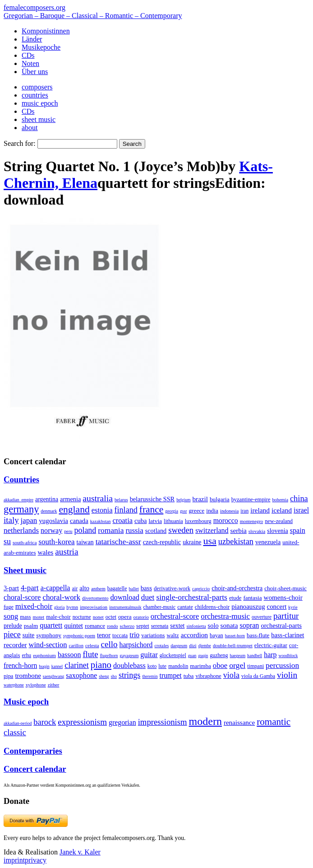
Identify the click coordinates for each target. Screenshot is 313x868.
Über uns (35, 72)
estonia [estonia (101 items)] (102, 510)
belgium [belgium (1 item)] (183, 500)
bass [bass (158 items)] (146, 588)
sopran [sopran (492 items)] (249, 625)
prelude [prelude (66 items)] (13, 626)
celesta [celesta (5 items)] (92, 645)
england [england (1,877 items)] (74, 509)
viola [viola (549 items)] (231, 675)
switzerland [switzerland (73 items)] (212, 530)
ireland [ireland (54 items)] (260, 510)
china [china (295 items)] (299, 499)
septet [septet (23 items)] (143, 626)
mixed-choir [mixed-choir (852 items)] (34, 606)
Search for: (20, 143)
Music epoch (26, 702)
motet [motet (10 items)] (39, 617)
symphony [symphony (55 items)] (49, 635)
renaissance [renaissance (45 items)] (239, 723)
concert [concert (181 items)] (277, 607)
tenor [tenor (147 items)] (104, 635)
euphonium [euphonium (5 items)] (44, 655)
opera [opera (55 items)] (125, 617)
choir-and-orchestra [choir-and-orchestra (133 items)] (237, 588)
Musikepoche (41, 47)
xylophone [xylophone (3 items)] (36, 685)
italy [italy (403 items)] (11, 520)
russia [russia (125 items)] (134, 530)
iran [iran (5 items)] (244, 511)
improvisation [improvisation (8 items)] (94, 607)
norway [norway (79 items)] (51, 530)
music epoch (40, 103)
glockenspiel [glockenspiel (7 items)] (173, 656)
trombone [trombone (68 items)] (28, 676)
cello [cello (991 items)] (109, 644)
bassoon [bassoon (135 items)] (69, 655)
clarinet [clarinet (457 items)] (77, 665)
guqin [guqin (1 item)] (203, 656)
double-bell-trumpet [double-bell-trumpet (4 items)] (233, 645)
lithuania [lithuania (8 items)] (173, 521)
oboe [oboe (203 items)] (220, 665)
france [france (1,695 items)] (152, 509)
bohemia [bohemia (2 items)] (280, 500)
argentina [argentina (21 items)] (47, 499)
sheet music (39, 119)
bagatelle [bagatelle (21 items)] (117, 588)
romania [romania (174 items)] (111, 530)
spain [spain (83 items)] (298, 530)
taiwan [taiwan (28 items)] (85, 542)
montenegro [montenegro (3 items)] (252, 521)
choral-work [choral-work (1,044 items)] (61, 597)
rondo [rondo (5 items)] (112, 626)
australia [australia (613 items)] (98, 498)
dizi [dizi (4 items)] (193, 645)
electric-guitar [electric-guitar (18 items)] (271, 645)
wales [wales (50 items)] (46, 552)
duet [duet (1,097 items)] (148, 597)
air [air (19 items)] (75, 588)
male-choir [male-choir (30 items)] (58, 617)
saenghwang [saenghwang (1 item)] (53, 676)
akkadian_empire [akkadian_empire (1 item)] (18, 500)
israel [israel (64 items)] (301, 510)
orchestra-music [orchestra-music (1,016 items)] (225, 616)
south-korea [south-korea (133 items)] (57, 542)
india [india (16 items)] (212, 511)
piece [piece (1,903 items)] (12, 635)
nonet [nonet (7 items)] (98, 617)
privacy (36, 860)
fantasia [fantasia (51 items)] (252, 598)
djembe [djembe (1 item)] (205, 646)
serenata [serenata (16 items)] (160, 626)
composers (37, 87)
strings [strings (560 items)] (129, 675)
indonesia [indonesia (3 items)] (229, 511)
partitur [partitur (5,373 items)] (286, 616)
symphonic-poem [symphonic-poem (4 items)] (79, 636)
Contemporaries (33, 751)
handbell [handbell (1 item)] (255, 656)
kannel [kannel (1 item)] (57, 666)
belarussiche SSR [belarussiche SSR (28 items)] (152, 499)
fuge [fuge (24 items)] (9, 607)
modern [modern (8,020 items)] (205, 721)
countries (35, 95)
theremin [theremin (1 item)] (150, 676)
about (30, 128)
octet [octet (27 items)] (111, 617)
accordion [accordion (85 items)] (194, 635)
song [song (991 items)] (11, 616)
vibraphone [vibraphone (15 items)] (208, 676)
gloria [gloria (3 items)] (59, 607)
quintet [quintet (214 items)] (74, 625)
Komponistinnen (46, 31)
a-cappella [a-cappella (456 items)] (55, 588)
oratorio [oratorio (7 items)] (141, 617)
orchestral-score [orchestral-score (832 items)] (175, 616)
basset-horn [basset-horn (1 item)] (235, 636)
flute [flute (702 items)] (90, 654)
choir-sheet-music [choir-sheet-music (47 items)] (285, 588)
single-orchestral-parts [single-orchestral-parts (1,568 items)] (192, 597)
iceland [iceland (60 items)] (282, 510)
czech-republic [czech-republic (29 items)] (162, 542)
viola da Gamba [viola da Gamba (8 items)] (258, 676)
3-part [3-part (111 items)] (11, 588)
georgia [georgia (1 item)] (172, 511)
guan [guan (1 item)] (192, 656)
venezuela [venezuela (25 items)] (268, 542)
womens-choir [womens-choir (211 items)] (283, 597)
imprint (14, 860)
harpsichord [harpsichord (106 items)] (136, 645)
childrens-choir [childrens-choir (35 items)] (212, 607)
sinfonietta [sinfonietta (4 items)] (196, 626)
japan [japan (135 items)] (29, 520)
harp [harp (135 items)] (270, 655)
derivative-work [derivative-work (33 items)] (172, 588)
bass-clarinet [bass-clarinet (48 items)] (288, 635)
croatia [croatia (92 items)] (123, 520)
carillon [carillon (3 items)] (76, 646)
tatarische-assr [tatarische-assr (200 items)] (118, 541)
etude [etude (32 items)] (235, 598)
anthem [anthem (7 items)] (98, 588)
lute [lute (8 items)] (162, 666)
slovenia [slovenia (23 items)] (278, 531)
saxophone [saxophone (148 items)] (81, 675)
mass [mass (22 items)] (25, 617)
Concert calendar (35, 769)
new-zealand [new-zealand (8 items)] (279, 521)
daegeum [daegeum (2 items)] (179, 646)
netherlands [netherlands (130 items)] (21, 530)
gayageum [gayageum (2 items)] (129, 656)
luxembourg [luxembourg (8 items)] (198, 521)
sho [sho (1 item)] (114, 676)
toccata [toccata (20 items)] (120, 635)
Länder (32, 39)
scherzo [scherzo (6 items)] (127, 626)
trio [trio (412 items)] (134, 635)
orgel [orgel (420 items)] (237, 665)
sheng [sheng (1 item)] (104, 676)
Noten (30, 63)
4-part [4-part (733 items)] (30, 588)
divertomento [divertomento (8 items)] (95, 598)
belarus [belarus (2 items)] (121, 500)
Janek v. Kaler (80, 852)
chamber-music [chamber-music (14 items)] (160, 607)
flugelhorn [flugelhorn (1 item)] (109, 656)
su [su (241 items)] (7, 541)
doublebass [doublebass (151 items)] (129, 665)
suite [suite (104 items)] (29, 635)
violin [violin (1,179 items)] (287, 675)
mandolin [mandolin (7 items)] (178, 666)
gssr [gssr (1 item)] (183, 511)
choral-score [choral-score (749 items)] (22, 597)
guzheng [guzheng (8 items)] (219, 655)
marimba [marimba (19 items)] (200, 666)
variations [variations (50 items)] (153, 635)
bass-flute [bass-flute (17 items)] (258, 635)
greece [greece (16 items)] (196, 511)
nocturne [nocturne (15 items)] (82, 617)
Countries (21, 479)
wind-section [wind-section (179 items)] (48, 645)
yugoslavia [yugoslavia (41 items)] (53, 521)
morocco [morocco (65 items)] (226, 520)
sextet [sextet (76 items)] (177, 626)
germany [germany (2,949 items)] (21, 509)
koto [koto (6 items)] (152, 666)
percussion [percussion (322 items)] (282, 665)
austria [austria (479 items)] (67, 552)
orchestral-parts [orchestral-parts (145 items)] (281, 625)
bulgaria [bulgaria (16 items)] (220, 499)
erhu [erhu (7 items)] (26, 656)
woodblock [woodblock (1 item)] (288, 656)
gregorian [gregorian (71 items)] (122, 722)
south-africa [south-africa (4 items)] (25, 542)
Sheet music (25, 570)
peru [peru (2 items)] (68, 531)
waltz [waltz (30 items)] (173, 635)
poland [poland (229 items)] (85, 530)
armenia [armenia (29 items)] (70, 499)
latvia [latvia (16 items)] (155, 521)
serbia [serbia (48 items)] (239, 530)
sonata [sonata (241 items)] (229, 625)
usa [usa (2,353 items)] (209, 541)
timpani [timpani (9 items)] (255, 666)
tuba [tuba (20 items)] (189, 676)
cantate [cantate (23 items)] (185, 607)
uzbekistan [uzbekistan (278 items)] (236, 541)
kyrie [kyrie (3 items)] (293, 607)
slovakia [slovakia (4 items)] (257, 531)
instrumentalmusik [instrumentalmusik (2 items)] (125, 607)
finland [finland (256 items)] (126, 510)
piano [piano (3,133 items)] (101, 665)
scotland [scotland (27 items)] (156, 531)
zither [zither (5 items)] (54, 685)
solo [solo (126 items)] (213, 625)
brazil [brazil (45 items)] (200, 499)
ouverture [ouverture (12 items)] (262, 617)
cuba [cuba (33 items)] (140, 521)
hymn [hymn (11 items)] (72, 607)
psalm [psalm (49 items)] (31, 626)
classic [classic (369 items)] (15, 732)
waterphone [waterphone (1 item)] (14, 685)
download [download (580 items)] (124, 597)
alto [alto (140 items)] (84, 588)
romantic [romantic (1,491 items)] (274, 722)
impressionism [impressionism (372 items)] (163, 722)
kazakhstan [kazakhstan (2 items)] (101, 521)
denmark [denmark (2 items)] (49, 511)
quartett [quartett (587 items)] (51, 625)
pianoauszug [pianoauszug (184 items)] (248, 607)
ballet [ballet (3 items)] (134, 589)
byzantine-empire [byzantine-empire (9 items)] (251, 499)
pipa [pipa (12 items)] (8, 676)
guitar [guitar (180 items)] (149, 655)
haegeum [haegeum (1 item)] (237, 656)
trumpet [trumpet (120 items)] (170, 675)
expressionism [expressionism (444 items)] (82, 722)
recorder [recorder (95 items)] (15, 645)
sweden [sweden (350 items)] (181, 530)
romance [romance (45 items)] (95, 626)
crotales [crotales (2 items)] (161, 646)
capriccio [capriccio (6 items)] (201, 588)
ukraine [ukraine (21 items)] (192, 542)
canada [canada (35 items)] (79, 521)
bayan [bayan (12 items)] (216, 635)
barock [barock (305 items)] (45, 722)
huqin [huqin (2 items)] (44, 666)
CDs (28, 55)
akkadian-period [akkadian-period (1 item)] (18, 723)
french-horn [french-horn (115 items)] (20, 665)
